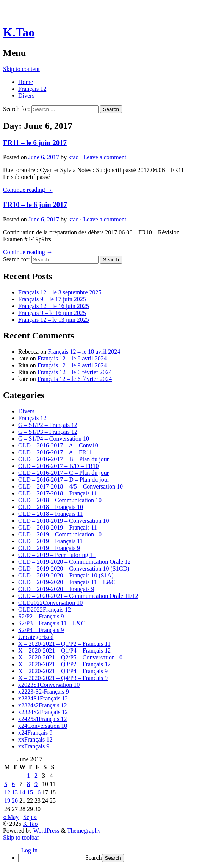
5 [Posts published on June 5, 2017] (6, 784)
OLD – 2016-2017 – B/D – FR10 (58, 466)
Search (94, 858)
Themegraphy (84, 831)
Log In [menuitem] (29, 850)
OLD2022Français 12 (45, 609)
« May (11, 817)
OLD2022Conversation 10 (50, 603)
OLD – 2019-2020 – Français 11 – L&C (67, 582)
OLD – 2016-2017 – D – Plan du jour (64, 480)
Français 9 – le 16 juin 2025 (52, 313)
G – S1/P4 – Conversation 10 (54, 439)
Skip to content (21, 69)
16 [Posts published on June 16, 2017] (38, 792)
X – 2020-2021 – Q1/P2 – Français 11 (64, 644)
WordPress (46, 831)
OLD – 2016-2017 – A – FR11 (55, 452)
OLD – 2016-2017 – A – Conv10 (58, 445)
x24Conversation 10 (43, 726)
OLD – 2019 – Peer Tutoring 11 (57, 555)
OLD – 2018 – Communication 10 (60, 500)
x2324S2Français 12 (43, 712)
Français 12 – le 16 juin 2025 (54, 306)
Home (26, 82)
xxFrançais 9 (34, 746)
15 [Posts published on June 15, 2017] (30, 792)
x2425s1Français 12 (42, 719)
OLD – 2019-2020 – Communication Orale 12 (74, 562)
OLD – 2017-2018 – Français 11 (58, 493)
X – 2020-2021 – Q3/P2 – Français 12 (64, 664)
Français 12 (32, 89)
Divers (26, 96)
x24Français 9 (35, 733)
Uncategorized (36, 637)
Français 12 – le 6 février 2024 (75, 372)
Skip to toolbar (21, 837)
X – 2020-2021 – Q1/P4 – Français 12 (64, 651)
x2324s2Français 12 (42, 705)
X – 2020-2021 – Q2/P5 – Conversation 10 (70, 657)
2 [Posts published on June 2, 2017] (36, 776)
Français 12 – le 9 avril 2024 (72, 358)
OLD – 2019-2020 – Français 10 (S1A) (66, 575)
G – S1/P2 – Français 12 (48, 425)
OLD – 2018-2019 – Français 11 (58, 527)
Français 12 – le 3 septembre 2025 (60, 292)
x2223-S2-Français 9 (44, 692)
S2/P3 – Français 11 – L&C (52, 623)
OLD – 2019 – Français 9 (49, 548)
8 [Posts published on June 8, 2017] (28, 784)
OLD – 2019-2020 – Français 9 (56, 589)
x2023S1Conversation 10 (49, 685)
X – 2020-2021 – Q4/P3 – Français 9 (63, 678)
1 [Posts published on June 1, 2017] (28, 776)
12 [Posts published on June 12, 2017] (7, 792)
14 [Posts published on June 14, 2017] (22, 792)
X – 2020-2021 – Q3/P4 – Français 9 (63, 671)
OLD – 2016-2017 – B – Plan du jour (63, 459)
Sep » (30, 817)
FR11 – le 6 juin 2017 (35, 143)
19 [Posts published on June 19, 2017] (7, 801)
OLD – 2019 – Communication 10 (60, 534)
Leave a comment (105, 157)
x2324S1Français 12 (43, 698)
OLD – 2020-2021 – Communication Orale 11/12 (78, 596)
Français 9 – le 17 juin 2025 (52, 299)
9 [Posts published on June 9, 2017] (36, 784)
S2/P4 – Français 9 (41, 630)
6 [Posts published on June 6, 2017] (13, 784)
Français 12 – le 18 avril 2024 (84, 352)
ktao (74, 157)
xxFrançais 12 (35, 739)
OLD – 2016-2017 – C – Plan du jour (63, 473)
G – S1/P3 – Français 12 (48, 432)
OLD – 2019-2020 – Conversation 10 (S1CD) (74, 568)
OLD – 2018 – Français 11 (51, 514)
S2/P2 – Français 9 (41, 616)
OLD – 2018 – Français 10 (51, 507)
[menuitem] (107, 858)
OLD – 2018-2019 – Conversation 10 (64, 521)
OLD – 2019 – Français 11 (51, 541)
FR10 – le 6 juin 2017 (35, 205)
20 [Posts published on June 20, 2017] (15, 801)
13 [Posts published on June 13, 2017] (15, 792)
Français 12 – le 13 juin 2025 (54, 320)
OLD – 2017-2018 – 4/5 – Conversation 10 (71, 486)
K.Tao (19, 32)
